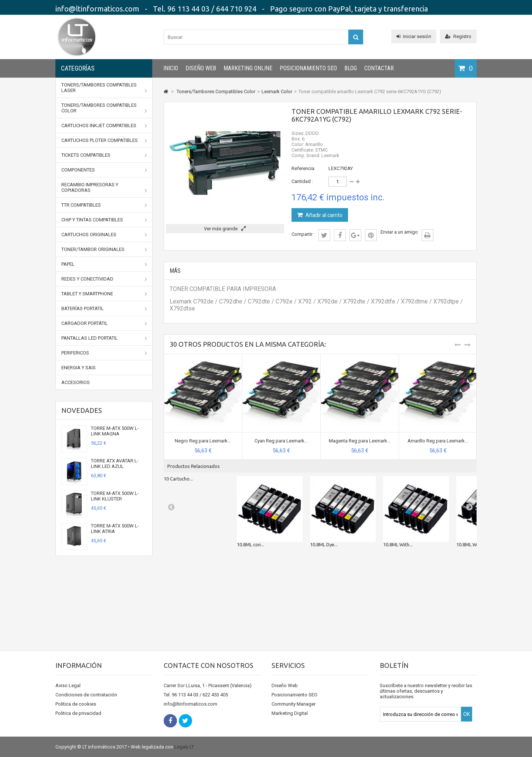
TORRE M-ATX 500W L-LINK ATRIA (115, 529)
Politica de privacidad (78, 713)
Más (175, 271)
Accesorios (76, 382)
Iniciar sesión (414, 36)
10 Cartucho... (178, 479)
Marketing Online (248, 68)
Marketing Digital (290, 713)
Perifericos (104, 353)
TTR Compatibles (104, 205)
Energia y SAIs (79, 368)
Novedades (82, 410)
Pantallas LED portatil (104, 338)
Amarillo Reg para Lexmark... (438, 441)
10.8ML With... (398, 544)
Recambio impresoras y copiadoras (104, 188)
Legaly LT (184, 747)
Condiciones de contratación (86, 695)
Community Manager (294, 704)
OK (467, 714)
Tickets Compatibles (104, 155)
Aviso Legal (68, 685)
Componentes (104, 170)
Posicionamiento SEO (308, 68)
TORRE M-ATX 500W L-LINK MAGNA (115, 431)
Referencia (303, 168)
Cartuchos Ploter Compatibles (104, 140)
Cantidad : (302, 181)
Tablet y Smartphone (104, 294)
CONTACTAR (379, 68)
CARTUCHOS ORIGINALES (104, 235)
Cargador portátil (104, 323)
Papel (104, 264)
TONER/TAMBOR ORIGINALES (104, 249)
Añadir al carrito (323, 215)
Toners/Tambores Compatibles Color (104, 108)
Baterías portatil (104, 309)
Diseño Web (201, 68)
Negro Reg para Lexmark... (203, 441)
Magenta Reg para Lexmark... (360, 441)
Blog (351, 68)
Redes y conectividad (104, 279)
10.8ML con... (250, 544)
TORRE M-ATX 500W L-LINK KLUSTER (115, 496)
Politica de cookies (76, 704)
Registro (458, 36)
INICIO (171, 68)
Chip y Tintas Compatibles (104, 220)
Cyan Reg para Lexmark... (281, 441)
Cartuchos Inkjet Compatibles (104, 126)
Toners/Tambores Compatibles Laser (104, 88)
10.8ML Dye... (324, 544)
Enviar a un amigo (399, 232)
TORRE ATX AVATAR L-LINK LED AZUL (115, 464)
